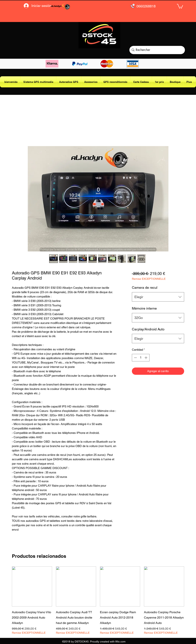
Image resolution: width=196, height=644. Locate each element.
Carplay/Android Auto (148, 329)
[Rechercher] (156, 50)
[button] (180, 6)
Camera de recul (145, 287)
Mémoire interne (144, 308)
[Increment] (146, 358)
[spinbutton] (141, 358)
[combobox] (158, 297)
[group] (98, 601)
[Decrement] (135, 358)
